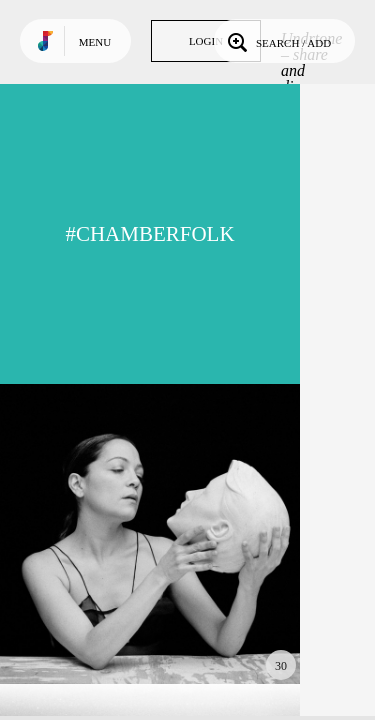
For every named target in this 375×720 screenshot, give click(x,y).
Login (206, 41)
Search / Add (277, 41)
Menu (95, 42)
